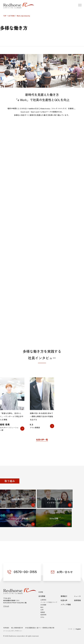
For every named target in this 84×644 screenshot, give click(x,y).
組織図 (43, 612)
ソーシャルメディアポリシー (13, 631)
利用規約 (6, 628)
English (78, 629)
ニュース (77, 596)
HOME (41, 592)
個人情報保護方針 (17, 628)
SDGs (42, 617)
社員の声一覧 (42, 440)
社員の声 (64, 600)
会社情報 (42, 596)
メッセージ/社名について (49, 602)
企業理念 (43, 600)
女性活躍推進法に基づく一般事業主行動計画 (40, 628)
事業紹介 (64, 596)
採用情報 (77, 600)
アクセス (6, 606)
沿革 (42, 610)
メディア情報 (66, 605)
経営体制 (43, 615)
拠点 (42, 607)
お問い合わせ (65, 572)
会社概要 (43, 605)
